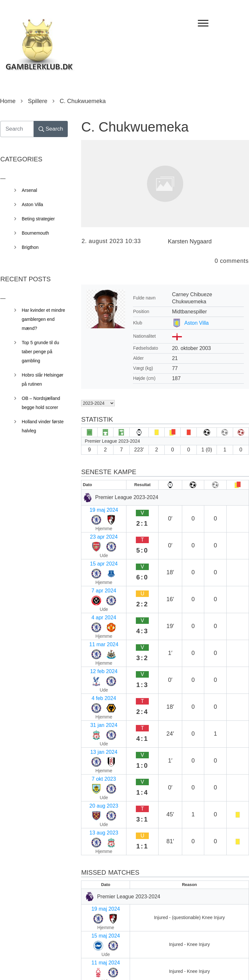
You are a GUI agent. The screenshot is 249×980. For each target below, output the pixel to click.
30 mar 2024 (99, 807)
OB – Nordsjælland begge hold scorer (41, 403)
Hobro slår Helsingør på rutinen (42, 379)
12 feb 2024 (98, 584)
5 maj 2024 (97, 757)
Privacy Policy (161, 966)
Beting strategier (38, 219)
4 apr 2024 (96, 559)
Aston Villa (196, 323)
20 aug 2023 (98, 647)
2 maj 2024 (97, 770)
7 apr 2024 (96, 546)
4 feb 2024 (96, 597)
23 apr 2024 (98, 521)
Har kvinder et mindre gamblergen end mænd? (43, 319)
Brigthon (30, 247)
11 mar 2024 (99, 572)
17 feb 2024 (98, 845)
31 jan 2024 (98, 609)
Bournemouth (35, 233)
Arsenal (29, 190)
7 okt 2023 (96, 635)
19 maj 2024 (98, 508)
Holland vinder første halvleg (43, 426)
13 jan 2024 (98, 622)
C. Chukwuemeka (135, 127)
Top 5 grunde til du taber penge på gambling (40, 352)
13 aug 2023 (98, 660)
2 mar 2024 (97, 833)
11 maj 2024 (98, 744)
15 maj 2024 (98, 732)
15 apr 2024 (98, 534)
